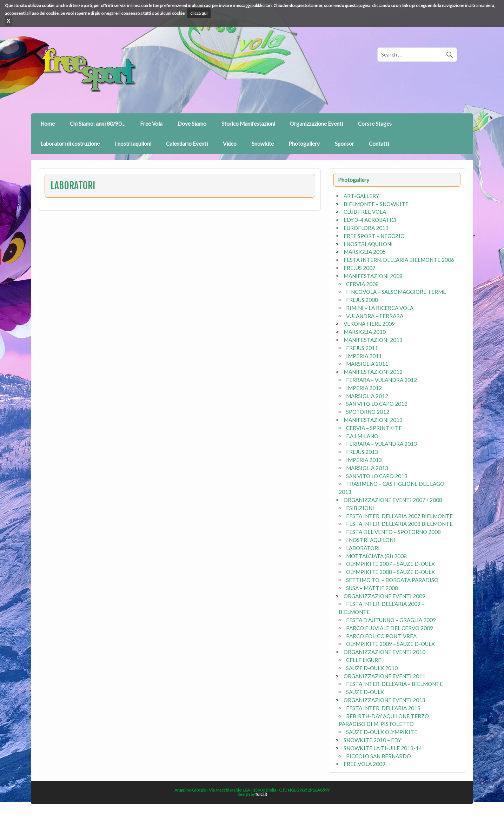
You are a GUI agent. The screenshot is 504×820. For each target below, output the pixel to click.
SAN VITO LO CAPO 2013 (377, 476)
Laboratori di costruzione (70, 144)
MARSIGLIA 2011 (367, 364)
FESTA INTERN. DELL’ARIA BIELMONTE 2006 (399, 260)
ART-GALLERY (361, 196)
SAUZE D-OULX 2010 (372, 668)
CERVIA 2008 (362, 284)
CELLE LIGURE (364, 660)
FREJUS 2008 (362, 300)
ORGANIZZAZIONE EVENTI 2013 (384, 700)
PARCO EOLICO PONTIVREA (381, 636)
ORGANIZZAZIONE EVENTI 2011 (384, 676)
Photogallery (304, 144)
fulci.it (261, 794)
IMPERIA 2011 (364, 356)
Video (230, 144)
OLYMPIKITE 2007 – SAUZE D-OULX (390, 564)
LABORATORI (363, 548)
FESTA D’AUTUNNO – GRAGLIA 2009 (391, 620)
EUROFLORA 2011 (366, 228)
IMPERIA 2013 (364, 460)
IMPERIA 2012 (364, 388)
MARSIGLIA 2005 (365, 252)
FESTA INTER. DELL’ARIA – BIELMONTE (394, 684)
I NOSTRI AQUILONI (368, 244)
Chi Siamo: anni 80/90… (98, 124)
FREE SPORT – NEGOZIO (374, 236)
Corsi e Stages (375, 124)
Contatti (379, 144)
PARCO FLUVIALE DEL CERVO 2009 (390, 628)
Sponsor (344, 144)
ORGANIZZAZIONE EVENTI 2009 (384, 596)
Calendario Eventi (187, 144)
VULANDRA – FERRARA (375, 316)
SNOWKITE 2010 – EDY (372, 740)
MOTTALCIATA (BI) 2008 (376, 556)
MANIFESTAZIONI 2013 (373, 420)
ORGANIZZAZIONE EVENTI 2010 (384, 652)
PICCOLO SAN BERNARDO (379, 756)
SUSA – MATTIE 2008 (372, 588)
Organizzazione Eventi (316, 124)
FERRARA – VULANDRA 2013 (382, 444)
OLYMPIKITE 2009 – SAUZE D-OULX (390, 644)
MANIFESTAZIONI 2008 (373, 276)
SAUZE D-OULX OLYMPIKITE (382, 732)
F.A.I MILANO (362, 436)
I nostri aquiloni (133, 144)
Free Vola (151, 124)
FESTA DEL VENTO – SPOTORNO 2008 (393, 532)
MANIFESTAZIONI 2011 (373, 340)
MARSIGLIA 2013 (367, 468)
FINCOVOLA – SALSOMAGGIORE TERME (396, 292)
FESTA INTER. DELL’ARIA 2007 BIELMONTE (399, 516)
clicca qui (199, 13)
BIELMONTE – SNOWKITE (376, 204)
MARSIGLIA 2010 (365, 332)
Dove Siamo (192, 124)
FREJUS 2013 (362, 452)
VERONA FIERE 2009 (369, 324)
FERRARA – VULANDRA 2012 (382, 380)
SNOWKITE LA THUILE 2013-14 (383, 748)
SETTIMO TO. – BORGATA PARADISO (392, 580)
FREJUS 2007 (360, 268)
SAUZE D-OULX (365, 692)
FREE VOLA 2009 (364, 764)
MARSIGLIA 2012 (367, 396)
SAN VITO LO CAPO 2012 (377, 404)
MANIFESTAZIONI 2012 (373, 372)
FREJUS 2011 (362, 348)
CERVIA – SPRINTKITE (374, 428)
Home (48, 124)
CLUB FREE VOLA (365, 212)
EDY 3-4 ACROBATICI (370, 220)
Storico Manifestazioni (248, 124)
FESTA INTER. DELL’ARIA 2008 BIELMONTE (399, 524)
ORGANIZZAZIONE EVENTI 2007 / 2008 (393, 500)
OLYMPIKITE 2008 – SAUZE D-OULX (390, 572)
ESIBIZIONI (360, 508)
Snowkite (263, 144)
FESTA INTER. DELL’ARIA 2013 (383, 708)
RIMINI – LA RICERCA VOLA (380, 308)
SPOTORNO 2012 (368, 412)
